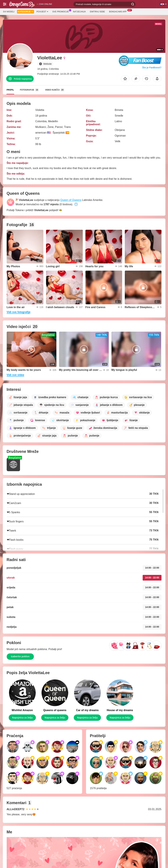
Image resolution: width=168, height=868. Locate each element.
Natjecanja (79, 12)
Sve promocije (61, 11)
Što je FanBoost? (152, 68)
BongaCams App (119, 11)
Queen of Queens (71, 200)
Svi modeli (9, 12)
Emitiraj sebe (97, 12)
